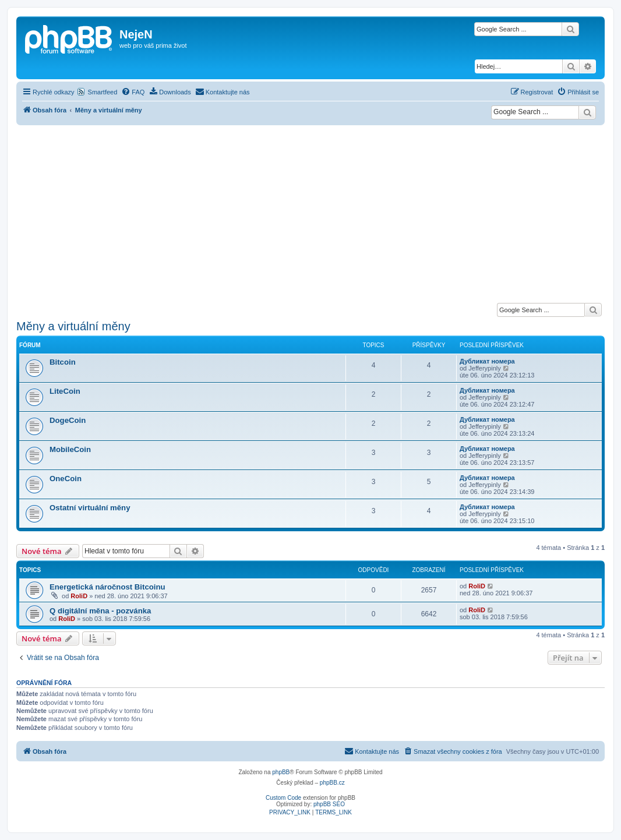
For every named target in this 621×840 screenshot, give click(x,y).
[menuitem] (133, 92)
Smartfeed (103, 92)
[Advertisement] (310, 213)
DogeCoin (68, 420)
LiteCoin (65, 391)
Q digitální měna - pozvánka (100, 611)
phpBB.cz (332, 783)
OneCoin (66, 479)
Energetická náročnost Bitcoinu (107, 587)
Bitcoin (63, 362)
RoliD (79, 596)
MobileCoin (70, 449)
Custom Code (283, 798)
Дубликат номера (487, 361)
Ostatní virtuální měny (90, 508)
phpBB (281, 772)
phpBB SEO (329, 804)
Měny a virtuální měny (73, 326)
